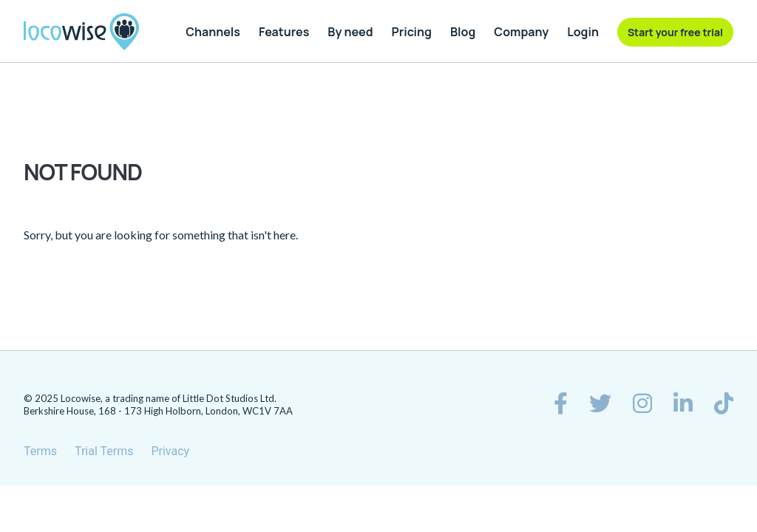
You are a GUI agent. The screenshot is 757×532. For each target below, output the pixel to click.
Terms (40, 451)
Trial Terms (104, 451)
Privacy (170, 451)
